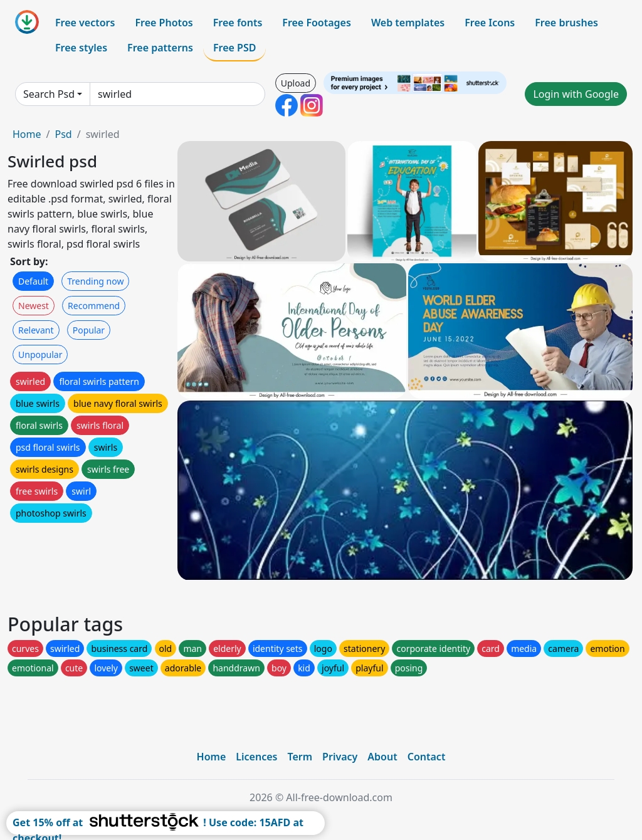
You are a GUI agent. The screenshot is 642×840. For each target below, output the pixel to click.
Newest (34, 306)
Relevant (36, 330)
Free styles (81, 48)
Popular (89, 330)
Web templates (408, 23)
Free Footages (317, 23)
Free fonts (238, 23)
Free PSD (234, 48)
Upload (296, 83)
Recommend (94, 306)
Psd (63, 134)
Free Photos (164, 23)
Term (300, 757)
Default (33, 281)
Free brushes (566, 23)
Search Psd (49, 94)
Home (27, 134)
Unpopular (40, 354)
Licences (256, 757)
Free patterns (160, 48)
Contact (427, 757)
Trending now (95, 281)
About (382, 757)
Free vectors (85, 23)
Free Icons (490, 23)
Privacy (340, 757)
